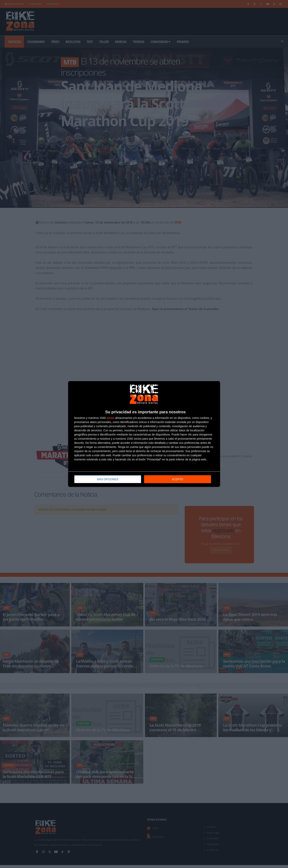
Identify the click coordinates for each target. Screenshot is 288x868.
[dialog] (144, 434)
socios (110, 418)
